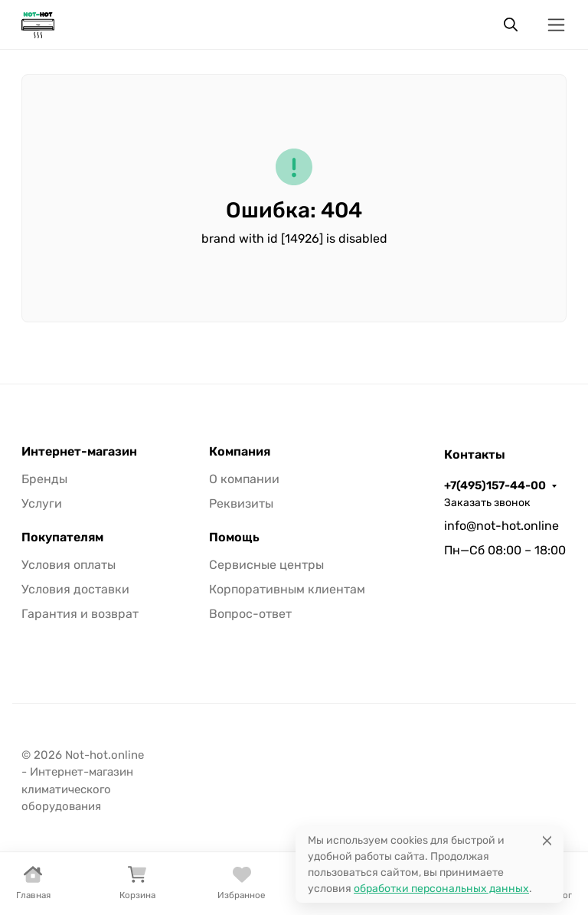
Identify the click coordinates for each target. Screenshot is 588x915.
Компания (240, 452)
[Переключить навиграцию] (556, 25)
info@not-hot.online (501, 526)
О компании (244, 479)
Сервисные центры (266, 565)
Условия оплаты (69, 565)
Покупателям (62, 538)
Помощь (234, 538)
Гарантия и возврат (80, 614)
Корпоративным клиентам (287, 589)
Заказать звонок (487, 503)
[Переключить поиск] (511, 25)
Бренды (44, 479)
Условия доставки (75, 589)
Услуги (42, 503)
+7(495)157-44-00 (495, 485)
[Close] (547, 840)
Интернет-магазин (79, 452)
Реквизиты (241, 503)
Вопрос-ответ (250, 614)
